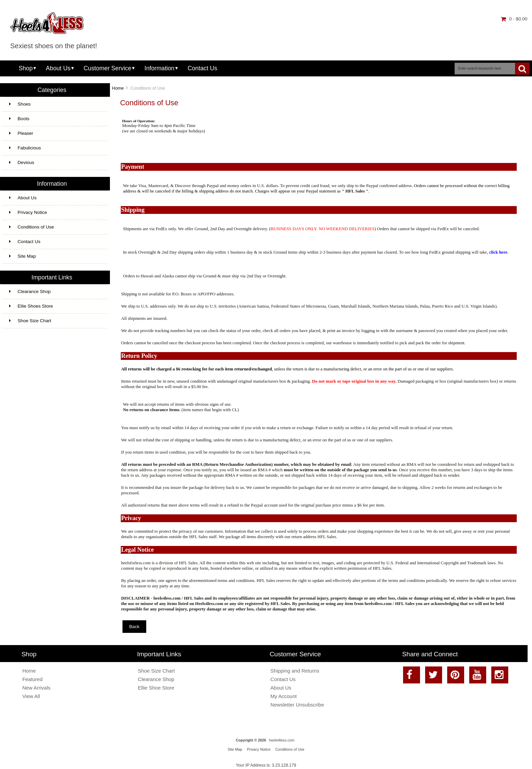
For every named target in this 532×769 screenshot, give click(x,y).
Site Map (23, 256)
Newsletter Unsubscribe (297, 705)
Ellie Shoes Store (31, 306)
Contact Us (202, 68)
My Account (283, 696)
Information (159, 68)
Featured (33, 679)
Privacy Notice (28, 212)
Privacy (131, 518)
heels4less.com (282, 740)
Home (118, 88)
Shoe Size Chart (30, 321)
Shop (26, 68)
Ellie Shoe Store (156, 688)
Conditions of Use (32, 227)
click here (498, 252)
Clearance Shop (30, 291)
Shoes (20, 104)
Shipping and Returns (295, 671)
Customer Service (108, 68)
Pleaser (21, 133)
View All (31, 696)
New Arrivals (36, 688)
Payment (133, 167)
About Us (58, 68)
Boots (19, 119)
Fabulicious (25, 148)
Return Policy (139, 356)
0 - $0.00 (514, 19)
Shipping (133, 210)
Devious (22, 162)
